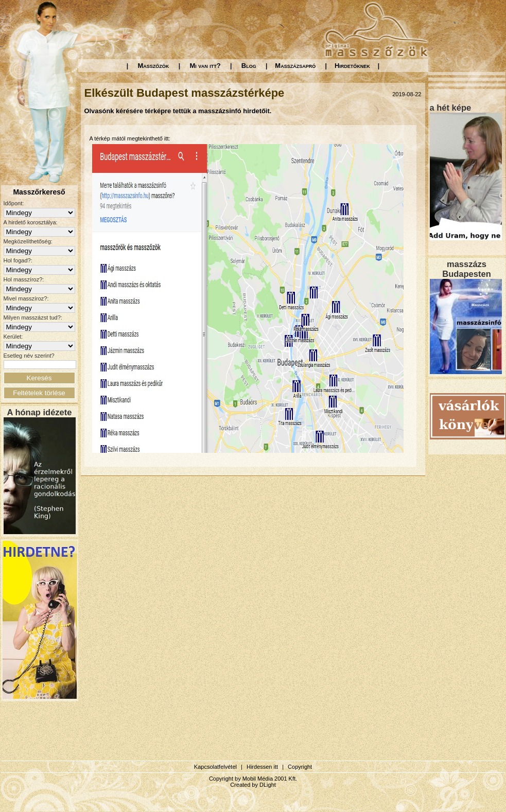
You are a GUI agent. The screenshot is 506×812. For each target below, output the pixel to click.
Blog (249, 66)
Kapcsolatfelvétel (215, 767)
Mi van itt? (205, 66)
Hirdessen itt (262, 767)
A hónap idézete (40, 412)
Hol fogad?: (18, 260)
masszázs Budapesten (466, 269)
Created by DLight (253, 785)
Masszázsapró (295, 66)
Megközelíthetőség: (28, 241)
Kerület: (13, 337)
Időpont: (14, 203)
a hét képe (451, 108)
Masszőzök (154, 66)
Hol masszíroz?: (24, 279)
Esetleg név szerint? (29, 356)
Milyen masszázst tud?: (33, 317)
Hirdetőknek (352, 66)
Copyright (300, 767)
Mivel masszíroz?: (26, 298)
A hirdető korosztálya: (31, 222)
